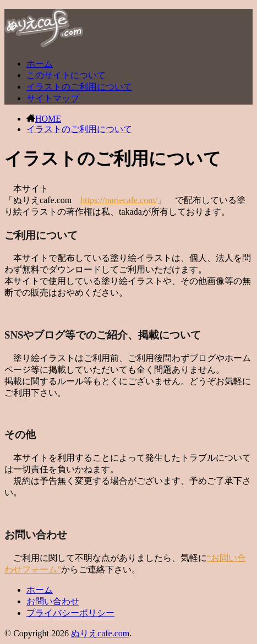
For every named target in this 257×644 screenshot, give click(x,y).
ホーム (40, 64)
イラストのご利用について (79, 87)
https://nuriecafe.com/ (119, 200)
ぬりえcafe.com (100, 633)
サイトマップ (53, 98)
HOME (48, 119)
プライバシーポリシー (70, 613)
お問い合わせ (53, 601)
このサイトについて (66, 75)
